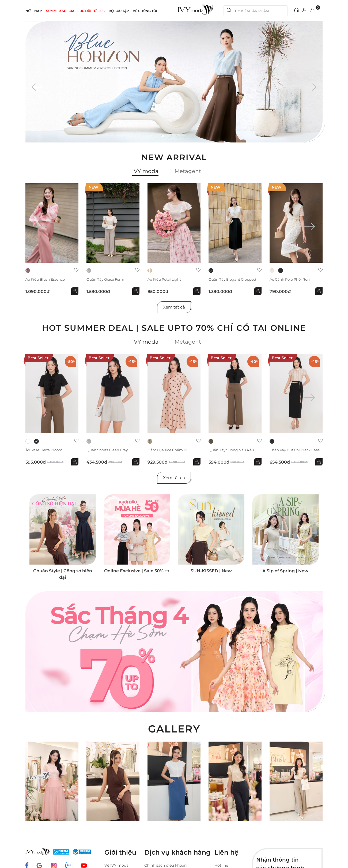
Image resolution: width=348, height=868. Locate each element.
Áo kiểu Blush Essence (47, 279)
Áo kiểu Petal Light (166, 279)
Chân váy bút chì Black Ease (292, 453)
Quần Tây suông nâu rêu (232, 451)
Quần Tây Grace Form (107, 279)
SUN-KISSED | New (211, 573)
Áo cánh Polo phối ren (291, 279)
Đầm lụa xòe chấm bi (169, 451)
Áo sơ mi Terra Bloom (46, 451)
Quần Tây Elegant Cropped (234, 279)
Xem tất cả (174, 308)
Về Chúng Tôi (145, 11)
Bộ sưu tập (119, 11)
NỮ (28, 11)
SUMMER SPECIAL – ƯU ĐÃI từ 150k (75, 11)
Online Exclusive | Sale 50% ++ (137, 573)
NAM (38, 11)
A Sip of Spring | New (285, 573)
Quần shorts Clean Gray (109, 451)
